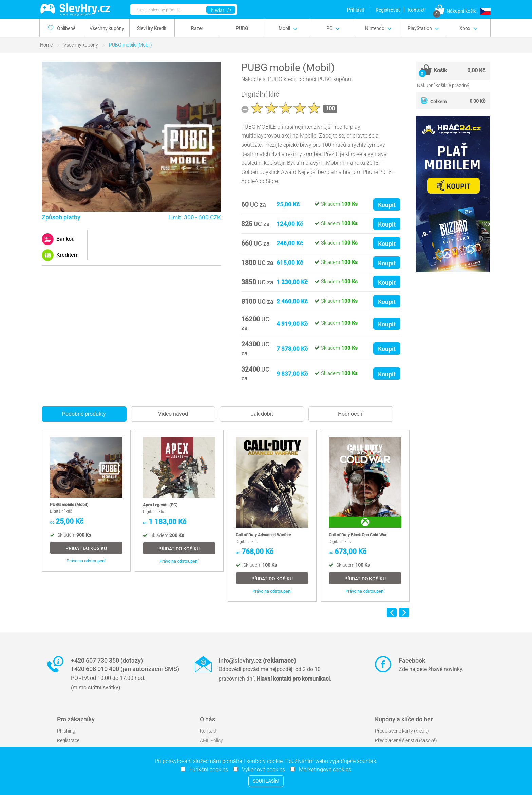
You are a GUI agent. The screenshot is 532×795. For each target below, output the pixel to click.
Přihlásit (356, 10)
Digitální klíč (260, 94)
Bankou (65, 239)
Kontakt (416, 10)
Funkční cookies (207, 769)
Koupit (387, 205)
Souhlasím (266, 781)
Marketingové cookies (323, 769)
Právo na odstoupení (86, 561)
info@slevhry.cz (257, 660)
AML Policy (211, 740)
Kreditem (67, 255)
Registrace (68, 740)
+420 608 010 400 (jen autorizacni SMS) (125, 669)
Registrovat (388, 10)
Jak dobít (262, 414)
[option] (86, 501)
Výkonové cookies (261, 769)
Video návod (173, 414)
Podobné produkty (84, 414)
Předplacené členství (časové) (406, 740)
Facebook (412, 660)
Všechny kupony (81, 45)
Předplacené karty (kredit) (402, 731)
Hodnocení (351, 414)
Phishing (66, 731)
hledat (221, 10)
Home (46, 45)
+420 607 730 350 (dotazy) (107, 660)
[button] (485, 11)
